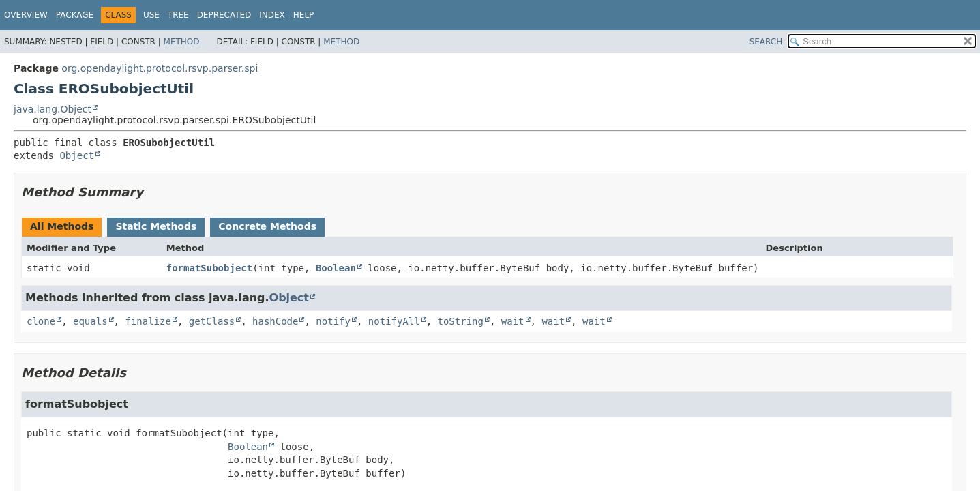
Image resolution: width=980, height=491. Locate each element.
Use (151, 15)
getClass (212, 321)
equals (90, 321)
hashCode (275, 321)
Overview (26, 15)
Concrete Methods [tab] (267, 226)
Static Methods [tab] (156, 226)
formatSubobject (209, 268)
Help (304, 15)
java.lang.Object (53, 109)
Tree (178, 15)
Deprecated (224, 15)
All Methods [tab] (62, 226)
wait (513, 321)
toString (461, 321)
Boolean (336, 268)
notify (333, 321)
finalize (148, 321)
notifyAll (394, 321)
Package (75, 15)
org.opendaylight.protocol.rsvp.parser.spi (160, 68)
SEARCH (766, 42)
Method (182, 42)
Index (272, 15)
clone (41, 321)
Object (77, 155)
